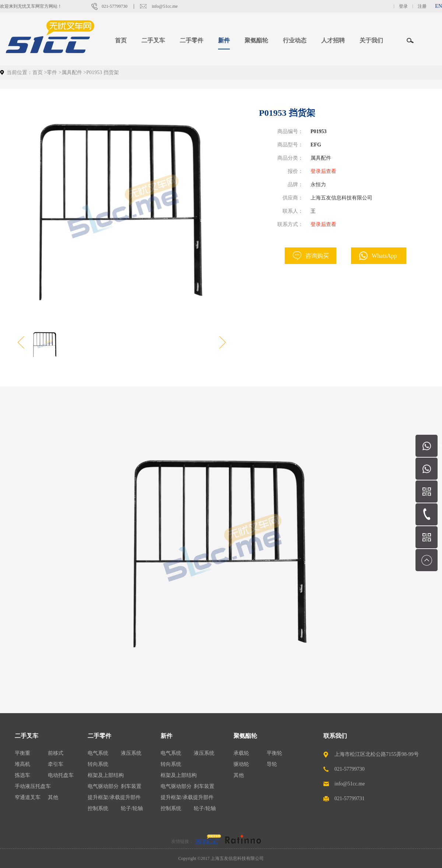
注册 (422, 6)
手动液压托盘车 (33, 786)
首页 (121, 40)
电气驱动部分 (103, 786)
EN (439, 6)
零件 (52, 72)
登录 (403, 6)
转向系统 (98, 764)
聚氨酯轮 (245, 736)
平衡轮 (274, 753)
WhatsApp (384, 256)
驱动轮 (241, 764)
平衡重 (22, 753)
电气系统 (98, 753)
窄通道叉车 (28, 797)
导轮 (272, 764)
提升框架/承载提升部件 (114, 797)
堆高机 (22, 764)
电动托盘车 (61, 775)
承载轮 (241, 753)
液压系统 (131, 753)
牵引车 (56, 764)
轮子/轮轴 (132, 808)
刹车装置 (131, 786)
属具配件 (72, 72)
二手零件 (99, 736)
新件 (166, 736)
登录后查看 (323, 171)
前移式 (56, 753)
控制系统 (98, 808)
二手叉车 (27, 736)
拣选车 (22, 775)
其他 (53, 797)
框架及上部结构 (106, 775)
